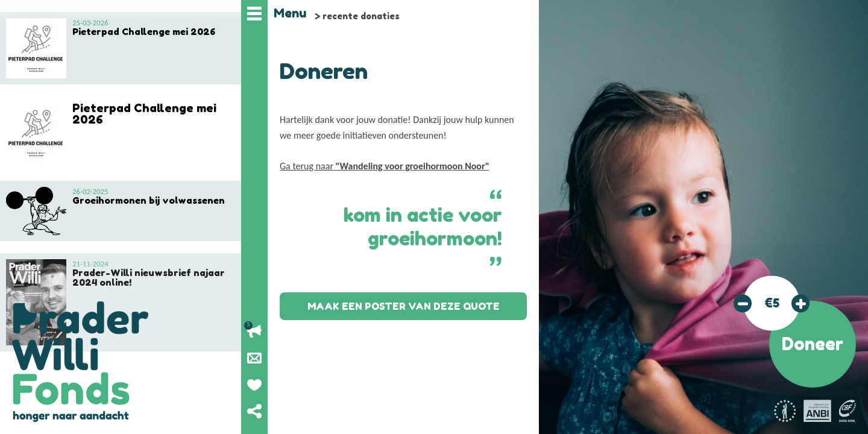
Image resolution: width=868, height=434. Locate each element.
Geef (254, 385)
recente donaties (361, 16)
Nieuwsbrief (254, 358)
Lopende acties (254, 332)
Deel (254, 411)
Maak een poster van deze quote (404, 306)
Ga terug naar (385, 166)
